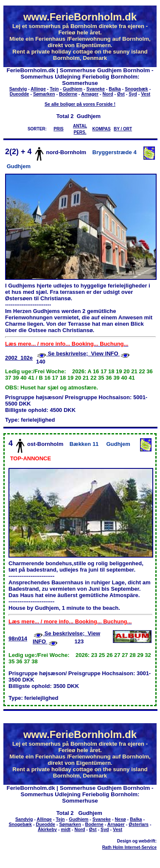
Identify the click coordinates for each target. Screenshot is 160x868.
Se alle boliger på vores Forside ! (80, 104)
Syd (133, 94)
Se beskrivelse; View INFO (83, 354)
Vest (146, 94)
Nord (108, 94)
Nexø (121, 819)
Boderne (68, 94)
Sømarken (44, 94)
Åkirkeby (47, 829)
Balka (115, 89)
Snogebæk (136, 89)
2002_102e (19, 358)
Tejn (54, 89)
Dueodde (20, 94)
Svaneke (96, 89)
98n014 (18, 638)
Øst (121, 94)
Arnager (90, 94)
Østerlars (139, 824)
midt (66, 829)
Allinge (38, 89)
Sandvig (18, 89)
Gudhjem (73, 89)
